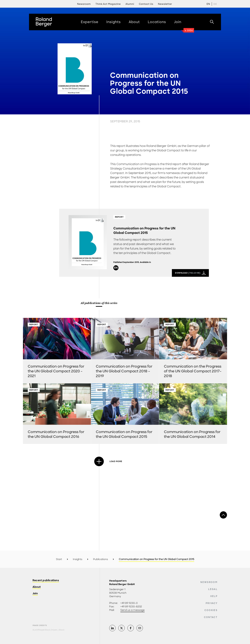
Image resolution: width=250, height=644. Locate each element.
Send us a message (132, 610)
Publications (101, 559)
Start (59, 559)
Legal (213, 589)
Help (214, 596)
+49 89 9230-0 (129, 603)
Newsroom (209, 582)
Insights (78, 559)
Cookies (211, 610)
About (37, 587)
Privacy (212, 603)
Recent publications (46, 581)
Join (35, 594)
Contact (211, 617)
